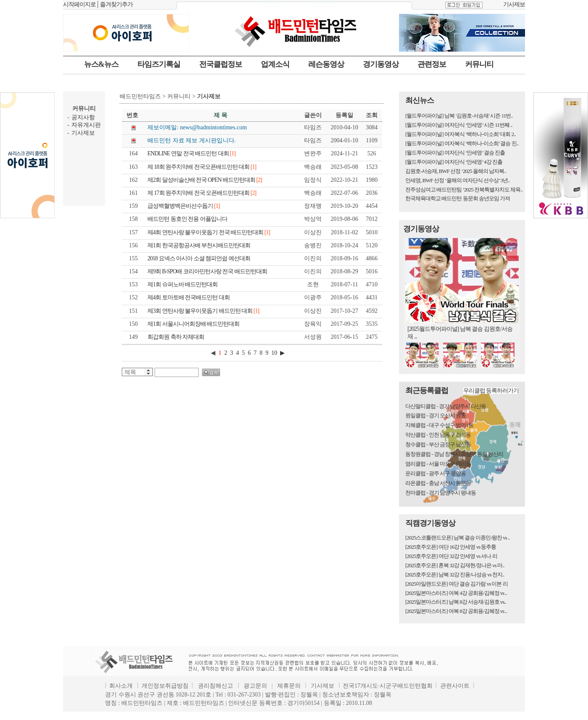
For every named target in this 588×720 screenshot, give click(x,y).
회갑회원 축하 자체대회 (176, 337)
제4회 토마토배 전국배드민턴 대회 (189, 297)
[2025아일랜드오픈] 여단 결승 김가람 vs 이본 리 (457, 584)
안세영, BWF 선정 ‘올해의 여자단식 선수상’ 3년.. (458, 180)
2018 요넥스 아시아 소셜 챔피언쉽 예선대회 (199, 258)
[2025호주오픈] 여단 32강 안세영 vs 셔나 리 (451, 556)
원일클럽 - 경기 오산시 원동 (436, 415)
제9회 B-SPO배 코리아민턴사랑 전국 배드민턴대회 (207, 271)
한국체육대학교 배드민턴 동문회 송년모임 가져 (458, 198)
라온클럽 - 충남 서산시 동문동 (438, 483)
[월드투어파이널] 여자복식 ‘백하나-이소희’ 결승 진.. (462, 143)
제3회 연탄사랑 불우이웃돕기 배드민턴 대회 (203, 311)
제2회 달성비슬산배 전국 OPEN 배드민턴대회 (205, 180)
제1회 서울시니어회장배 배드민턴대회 (193, 324)
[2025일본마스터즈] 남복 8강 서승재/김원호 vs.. (456, 602)
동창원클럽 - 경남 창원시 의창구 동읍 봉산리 (454, 454)
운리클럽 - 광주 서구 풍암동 (436, 473)
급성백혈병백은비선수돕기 (184, 206)
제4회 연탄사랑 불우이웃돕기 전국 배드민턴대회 (209, 232)
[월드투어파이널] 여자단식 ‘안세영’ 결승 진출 (455, 153)
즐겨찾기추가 (116, 4)
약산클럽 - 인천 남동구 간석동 (438, 435)
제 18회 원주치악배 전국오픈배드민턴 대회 (202, 167)
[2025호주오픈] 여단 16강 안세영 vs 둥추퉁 (451, 547)
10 (274, 353)
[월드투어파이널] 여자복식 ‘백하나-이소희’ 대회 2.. (461, 134)
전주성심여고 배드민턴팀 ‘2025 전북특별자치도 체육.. (464, 190)
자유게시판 (86, 125)
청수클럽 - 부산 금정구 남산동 (438, 444)
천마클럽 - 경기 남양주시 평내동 (441, 493)
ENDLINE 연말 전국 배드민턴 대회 (191, 153)
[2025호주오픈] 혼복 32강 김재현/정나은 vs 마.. (455, 565)
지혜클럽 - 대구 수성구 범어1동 (439, 425)
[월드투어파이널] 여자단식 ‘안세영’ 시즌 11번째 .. (459, 125)
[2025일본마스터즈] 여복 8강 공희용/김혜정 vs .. (456, 611)
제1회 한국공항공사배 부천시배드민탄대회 (199, 245)
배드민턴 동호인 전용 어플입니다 (187, 219)
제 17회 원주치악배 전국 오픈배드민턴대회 (202, 193)
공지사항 (83, 117)
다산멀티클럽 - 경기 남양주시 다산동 (446, 406)
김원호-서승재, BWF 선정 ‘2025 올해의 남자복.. (456, 171)
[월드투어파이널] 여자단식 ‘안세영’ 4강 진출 (454, 162)
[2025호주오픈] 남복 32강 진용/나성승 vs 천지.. (455, 575)
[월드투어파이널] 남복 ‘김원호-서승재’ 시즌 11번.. (459, 116)
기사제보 (514, 4)
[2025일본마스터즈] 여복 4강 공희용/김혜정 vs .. (456, 593)
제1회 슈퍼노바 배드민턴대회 (182, 284)
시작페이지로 (79, 4)
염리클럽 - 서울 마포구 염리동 (438, 464)
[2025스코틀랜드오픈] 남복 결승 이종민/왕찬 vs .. (458, 538)
